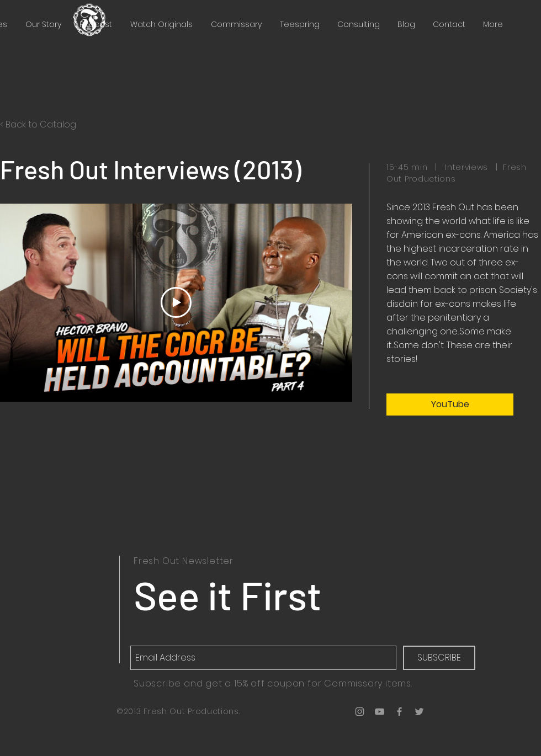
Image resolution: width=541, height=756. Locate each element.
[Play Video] (176, 302)
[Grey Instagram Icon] (360, 712)
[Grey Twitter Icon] (419, 712)
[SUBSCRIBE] (439, 658)
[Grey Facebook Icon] (399, 712)
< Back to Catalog (38, 124)
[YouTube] (450, 404)
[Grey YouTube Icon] (380, 712)
